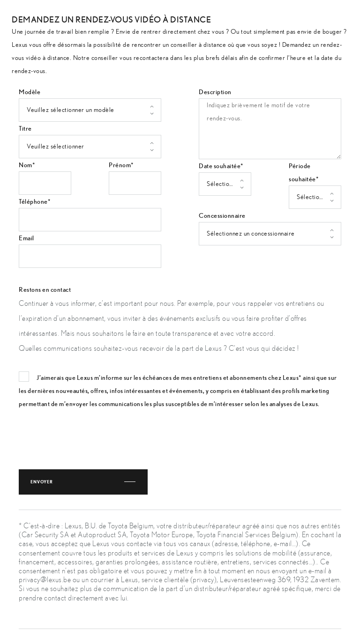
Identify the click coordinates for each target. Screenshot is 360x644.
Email (26, 238)
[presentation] (90, 436)
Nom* (27, 165)
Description (215, 92)
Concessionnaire (222, 215)
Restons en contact (45, 289)
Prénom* (121, 165)
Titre (25, 128)
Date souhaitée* (221, 166)
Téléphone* (35, 201)
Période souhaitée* (304, 172)
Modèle (30, 92)
